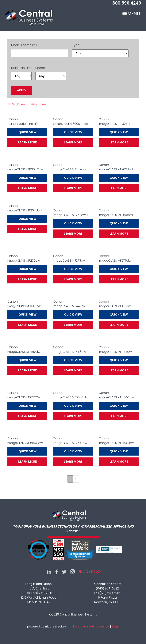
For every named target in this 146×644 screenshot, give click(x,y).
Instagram (72, 572)
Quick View (27, 132)
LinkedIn (49, 572)
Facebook (57, 572)
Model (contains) (24, 45)
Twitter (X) (64, 572)
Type (76, 45)
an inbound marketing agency (88, 627)
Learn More (27, 142)
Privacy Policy (90, 572)
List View (40, 104)
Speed (40, 68)
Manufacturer (21, 68)
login (116, 627)
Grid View (19, 104)
